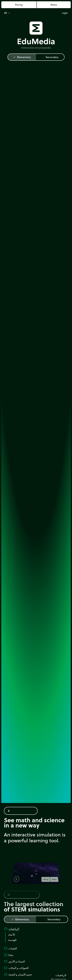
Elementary (22, 57)
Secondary (50, 57)
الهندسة (12, 940)
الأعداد (12, 935)
